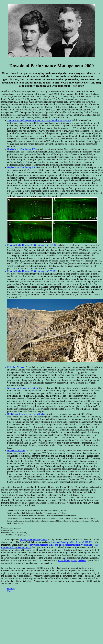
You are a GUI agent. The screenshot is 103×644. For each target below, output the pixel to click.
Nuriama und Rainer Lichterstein (22, 388)
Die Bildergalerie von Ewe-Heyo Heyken (26, 414)
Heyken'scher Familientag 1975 (22, 149)
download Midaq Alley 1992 (33, 540)
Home (10, 591)
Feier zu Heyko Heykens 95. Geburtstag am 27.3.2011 (32, 271)
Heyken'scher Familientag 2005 (22, 167)
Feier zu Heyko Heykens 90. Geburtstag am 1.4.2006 (32, 245)
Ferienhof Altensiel (16, 367)
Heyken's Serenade (16, 451)
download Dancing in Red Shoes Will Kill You (72, 542)
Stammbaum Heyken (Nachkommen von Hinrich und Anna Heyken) (39, 120)
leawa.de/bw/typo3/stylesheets (72, 560)
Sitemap (11, 589)
